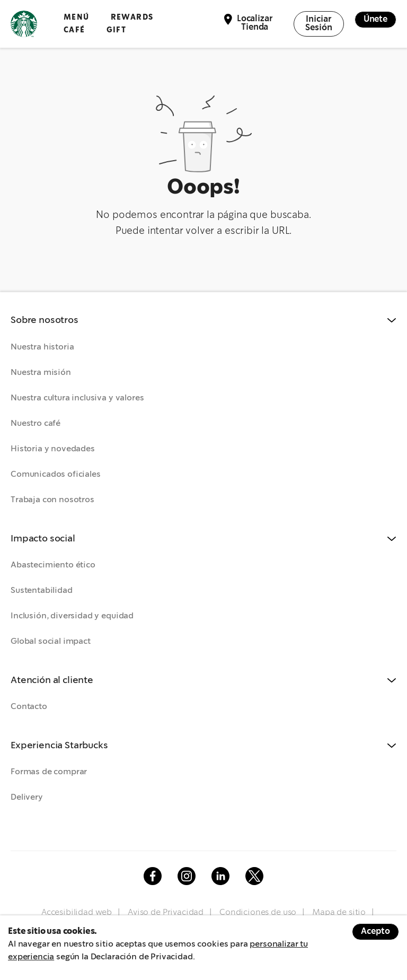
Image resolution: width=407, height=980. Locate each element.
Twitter (254, 876)
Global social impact (51, 641)
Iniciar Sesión (318, 24)
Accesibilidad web (77, 912)
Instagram (187, 876)
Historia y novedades (53, 449)
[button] (203, 321)
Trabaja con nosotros (52, 500)
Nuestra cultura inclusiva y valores (77, 398)
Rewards (132, 17)
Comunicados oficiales (56, 474)
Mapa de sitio (339, 912)
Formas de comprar (49, 772)
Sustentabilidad (42, 590)
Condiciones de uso (258, 912)
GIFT (117, 30)
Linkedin (220, 876)
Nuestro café (36, 423)
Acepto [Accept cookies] (375, 931)
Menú (77, 17)
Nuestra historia (42, 347)
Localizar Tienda (255, 23)
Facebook (153, 876)
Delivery (27, 797)
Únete (375, 19)
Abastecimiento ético (53, 565)
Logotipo (24, 24)
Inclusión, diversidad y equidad (72, 616)
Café (74, 30)
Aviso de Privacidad (166, 912)
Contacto (29, 707)
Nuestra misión (41, 373)
